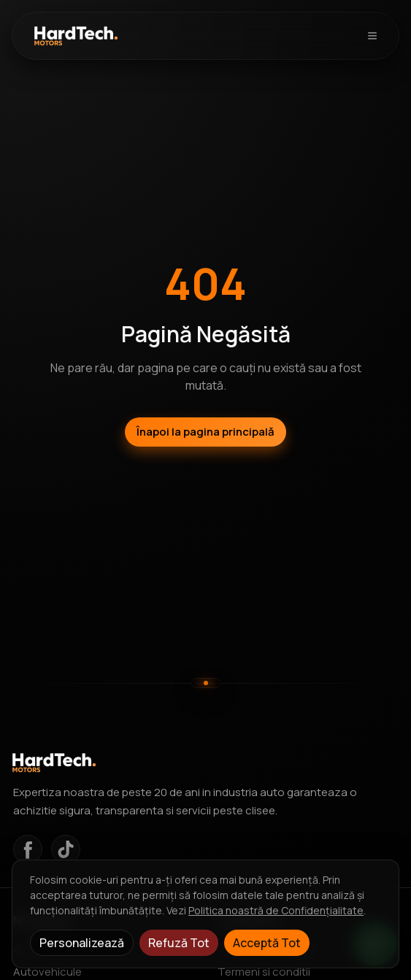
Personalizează (82, 943)
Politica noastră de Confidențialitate (276, 910)
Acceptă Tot (267, 943)
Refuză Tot (179, 943)
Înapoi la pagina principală (205, 432)
